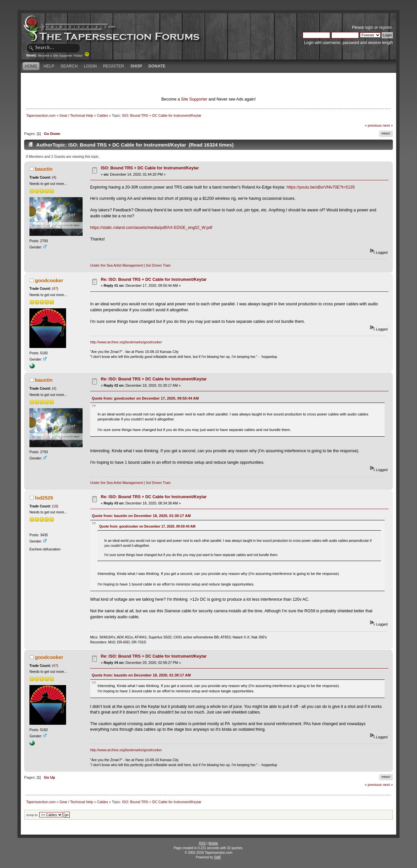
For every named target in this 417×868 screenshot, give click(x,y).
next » (388, 125)
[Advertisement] (131, 84)
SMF (218, 857)
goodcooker (49, 280)
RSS (202, 843)
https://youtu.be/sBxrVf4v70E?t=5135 (321, 187)
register (385, 27)
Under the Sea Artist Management (117, 265)
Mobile (213, 843)
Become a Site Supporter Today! (64, 56)
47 (55, 288)
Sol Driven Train (158, 265)
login (369, 27)
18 (55, 506)
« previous (373, 125)
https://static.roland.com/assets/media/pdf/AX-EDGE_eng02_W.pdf (151, 228)
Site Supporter (194, 99)
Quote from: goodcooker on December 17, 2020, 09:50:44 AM (145, 398)
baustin (44, 169)
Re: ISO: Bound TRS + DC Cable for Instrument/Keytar (154, 280)
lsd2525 (44, 498)
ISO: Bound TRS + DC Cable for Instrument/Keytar (150, 168)
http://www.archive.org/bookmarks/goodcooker (126, 342)
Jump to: (32, 815)
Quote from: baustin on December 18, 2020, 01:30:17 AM (141, 516)
